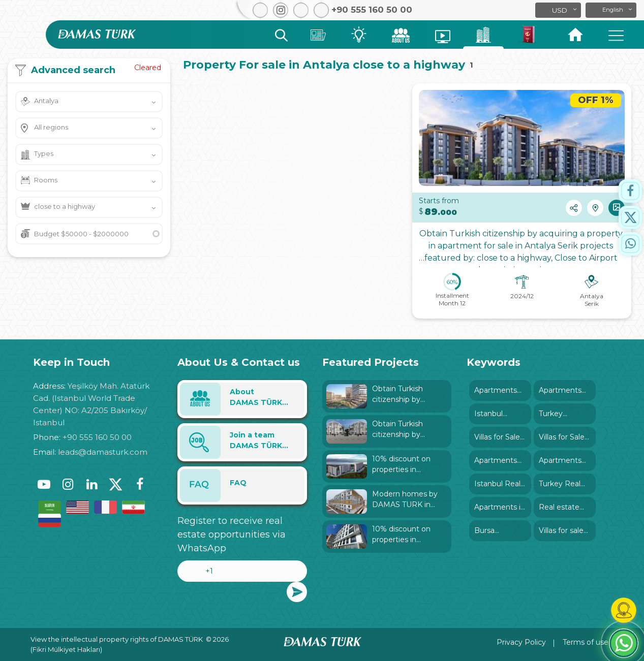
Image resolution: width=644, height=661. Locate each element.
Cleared (148, 68)
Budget (81, 234)
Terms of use (586, 642)
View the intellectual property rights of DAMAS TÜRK (117, 639)
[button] (611, 10)
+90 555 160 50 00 (97, 437)
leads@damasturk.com (103, 452)
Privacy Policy (521, 642)
